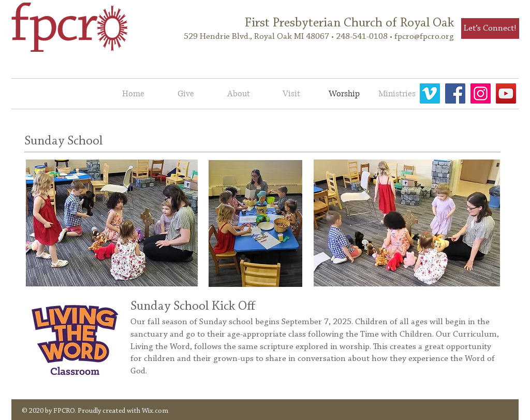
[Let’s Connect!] (490, 28)
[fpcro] (481, 93)
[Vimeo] (430, 93)
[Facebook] (455, 93)
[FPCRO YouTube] (506, 93)
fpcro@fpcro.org (424, 37)
